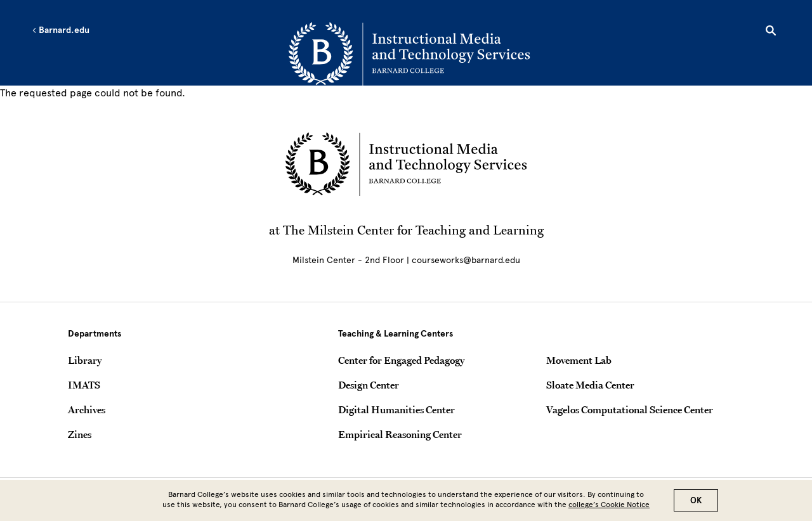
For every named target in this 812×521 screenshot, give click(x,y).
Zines (80, 434)
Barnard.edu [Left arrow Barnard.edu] (61, 30)
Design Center (369, 385)
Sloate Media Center (590, 385)
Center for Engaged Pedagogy (401, 360)
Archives (87, 409)
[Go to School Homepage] (409, 54)
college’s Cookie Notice (609, 508)
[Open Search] (771, 32)
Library (85, 360)
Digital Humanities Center (396, 409)
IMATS (84, 385)
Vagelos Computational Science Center (630, 409)
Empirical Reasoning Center (400, 434)
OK (696, 504)
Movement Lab (579, 360)
